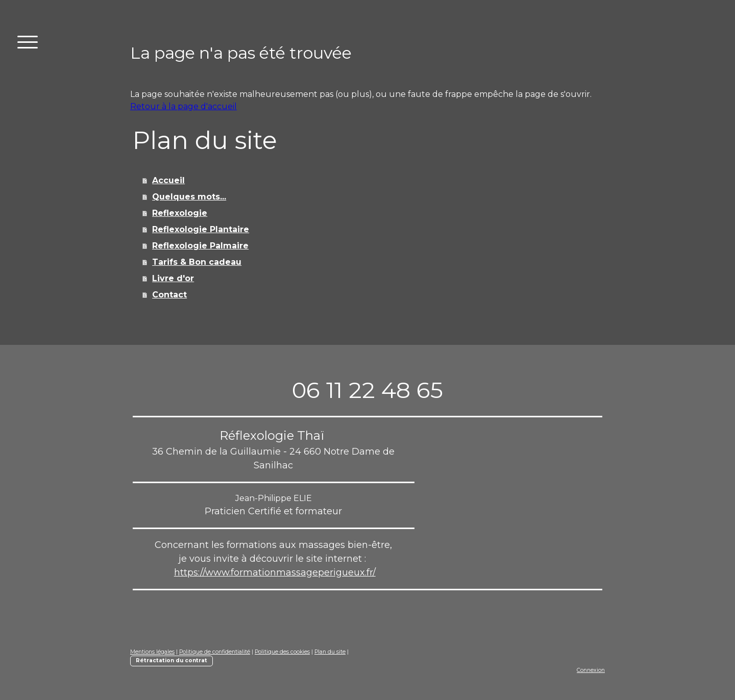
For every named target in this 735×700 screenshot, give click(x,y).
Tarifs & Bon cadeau (197, 262)
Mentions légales (152, 652)
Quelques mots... (189, 197)
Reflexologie (180, 213)
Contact (169, 295)
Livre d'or (173, 278)
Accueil (168, 180)
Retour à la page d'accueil (183, 106)
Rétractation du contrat (171, 660)
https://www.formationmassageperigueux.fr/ (275, 572)
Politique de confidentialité (215, 652)
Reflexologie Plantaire (201, 229)
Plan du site (330, 652)
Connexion (591, 670)
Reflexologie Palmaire (200, 246)
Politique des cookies (282, 652)
